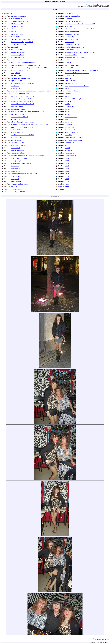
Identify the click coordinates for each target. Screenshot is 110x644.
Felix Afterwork (69, 143)
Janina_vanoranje (104, 5)
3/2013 (67, 179)
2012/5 (67, 169)
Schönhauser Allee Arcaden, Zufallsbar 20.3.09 (24, 174)
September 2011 (69, 153)
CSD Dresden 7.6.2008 (17, 26)
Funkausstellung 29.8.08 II (18, 57)
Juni (66, 145)
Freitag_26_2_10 (70, 88)
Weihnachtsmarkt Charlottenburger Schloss (77, 73)
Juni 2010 (68, 109)
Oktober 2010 (69, 122)
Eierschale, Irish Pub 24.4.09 (19, 192)
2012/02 (67, 161)
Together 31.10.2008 (16, 81)
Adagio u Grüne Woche (71, 132)
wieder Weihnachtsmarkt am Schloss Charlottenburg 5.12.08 (27, 112)
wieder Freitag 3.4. (16, 181)
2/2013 (67, 176)
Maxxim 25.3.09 (15, 176)
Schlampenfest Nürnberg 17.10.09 (74, 57)
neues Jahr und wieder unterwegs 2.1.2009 (22, 135)
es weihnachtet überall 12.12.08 (19, 117)
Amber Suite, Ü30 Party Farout (73, 140)
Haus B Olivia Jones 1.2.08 (18, 16)
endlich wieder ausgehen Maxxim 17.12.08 (23, 122)
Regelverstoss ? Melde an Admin (102, 639)
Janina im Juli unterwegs (72, 39)
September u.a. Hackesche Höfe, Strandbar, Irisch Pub (80, 52)
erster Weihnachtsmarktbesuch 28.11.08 (22, 101)
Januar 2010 (68, 78)
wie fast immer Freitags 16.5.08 (19, 21)
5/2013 (67, 184)
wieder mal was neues (71, 117)
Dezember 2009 (69, 76)
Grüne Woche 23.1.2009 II (18, 145)
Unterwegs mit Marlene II (18, 153)
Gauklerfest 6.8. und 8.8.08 (18, 44)
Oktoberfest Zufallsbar (71, 55)
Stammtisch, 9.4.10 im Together (74, 99)
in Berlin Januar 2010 (71, 83)
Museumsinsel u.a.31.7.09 (72, 44)
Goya (66, 119)
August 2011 (68, 150)
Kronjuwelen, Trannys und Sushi (20, 94)
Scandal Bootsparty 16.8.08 (18, 52)
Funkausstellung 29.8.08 (17, 55)
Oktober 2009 (69, 63)
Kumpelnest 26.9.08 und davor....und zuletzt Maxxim (25, 65)
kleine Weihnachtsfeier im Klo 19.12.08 (22, 127)
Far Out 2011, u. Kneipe (72, 130)
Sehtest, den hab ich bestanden (19, 107)
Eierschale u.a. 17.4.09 (17, 189)
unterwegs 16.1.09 (16, 140)
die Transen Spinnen (16, 19)
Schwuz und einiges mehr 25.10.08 (20, 78)
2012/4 (67, 166)
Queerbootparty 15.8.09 (71, 50)
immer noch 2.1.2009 (17, 138)
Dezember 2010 (69, 127)
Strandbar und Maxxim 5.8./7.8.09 (74, 47)
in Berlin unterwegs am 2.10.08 (19, 70)
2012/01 (67, 158)
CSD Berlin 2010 (70, 107)
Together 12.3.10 (70, 94)
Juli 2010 (67, 112)
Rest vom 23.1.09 (16, 148)
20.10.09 (67, 60)
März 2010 (68, 96)
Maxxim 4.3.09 (15, 166)
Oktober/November (70, 156)
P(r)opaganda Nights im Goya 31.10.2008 (22, 83)
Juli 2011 (67, 148)
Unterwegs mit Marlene (17, 150)
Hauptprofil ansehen (10, 13)
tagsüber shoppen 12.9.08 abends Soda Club (23, 63)
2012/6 (67, 171)
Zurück (89, 5)
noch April (68, 101)
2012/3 (67, 163)
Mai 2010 (68, 104)
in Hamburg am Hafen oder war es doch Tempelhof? (79, 29)
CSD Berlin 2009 (70, 37)
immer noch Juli (69, 42)
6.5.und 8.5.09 (69, 19)
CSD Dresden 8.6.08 (16, 29)
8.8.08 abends (14, 47)
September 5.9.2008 (16, 60)
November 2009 (69, 68)
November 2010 (69, 125)
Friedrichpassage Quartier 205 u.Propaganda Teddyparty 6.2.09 (28, 156)
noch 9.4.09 (14, 187)
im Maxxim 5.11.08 (16, 88)
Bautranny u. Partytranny (72, 65)
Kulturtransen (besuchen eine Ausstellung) (22, 39)
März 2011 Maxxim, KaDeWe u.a (74, 138)
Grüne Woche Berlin (71, 81)
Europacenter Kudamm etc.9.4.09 (20, 184)
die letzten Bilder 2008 (17, 132)
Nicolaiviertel (69, 26)
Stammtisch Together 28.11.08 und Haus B (22, 104)
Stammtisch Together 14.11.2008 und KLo (22, 96)
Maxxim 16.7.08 (15, 37)
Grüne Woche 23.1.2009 (17, 143)
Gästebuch (61, 189)
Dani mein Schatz (16, 119)
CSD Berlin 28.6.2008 (17, 34)
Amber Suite (68, 135)
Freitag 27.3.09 (15, 179)
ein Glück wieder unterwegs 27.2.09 (21, 163)
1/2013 (67, 174)
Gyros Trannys (69, 13)
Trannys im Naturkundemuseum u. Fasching (77, 86)
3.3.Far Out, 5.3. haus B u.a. (73, 91)
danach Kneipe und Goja (17, 114)
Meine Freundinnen (64, 187)
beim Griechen (15, 86)
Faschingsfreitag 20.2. (17, 161)
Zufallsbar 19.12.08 (16, 130)
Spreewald (14, 32)
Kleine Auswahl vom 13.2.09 (19, 158)
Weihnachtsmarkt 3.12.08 (18, 109)
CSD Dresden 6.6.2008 (17, 24)
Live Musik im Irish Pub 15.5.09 (74, 21)
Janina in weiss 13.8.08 (17, 50)
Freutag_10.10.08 (16, 73)
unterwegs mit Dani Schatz (72, 16)
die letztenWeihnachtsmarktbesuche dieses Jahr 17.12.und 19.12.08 (29, 125)
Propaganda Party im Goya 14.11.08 (21, 99)
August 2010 (68, 114)
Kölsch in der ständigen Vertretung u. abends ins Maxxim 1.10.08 (29, 68)
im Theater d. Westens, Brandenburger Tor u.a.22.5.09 (80, 24)
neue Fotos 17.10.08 (16, 76)
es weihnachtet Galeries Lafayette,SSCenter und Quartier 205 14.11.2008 (31, 91)
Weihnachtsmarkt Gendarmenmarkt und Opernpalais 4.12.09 (82, 70)
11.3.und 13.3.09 (15, 171)
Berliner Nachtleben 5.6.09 (72, 32)
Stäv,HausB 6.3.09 (16, 169)
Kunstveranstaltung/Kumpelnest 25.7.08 (22, 42)
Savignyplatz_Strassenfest (72, 34)
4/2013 (67, 181)
